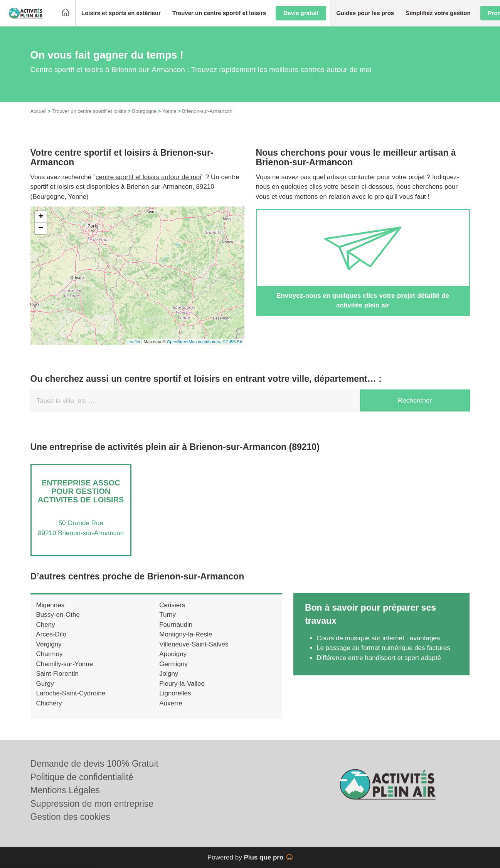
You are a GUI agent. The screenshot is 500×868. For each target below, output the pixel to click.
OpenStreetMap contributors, (195, 342)
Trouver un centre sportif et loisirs (89, 111)
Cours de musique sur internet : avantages (378, 638)
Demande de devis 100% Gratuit (94, 764)
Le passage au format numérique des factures (383, 648)
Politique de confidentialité (82, 777)
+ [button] (41, 217)
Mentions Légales (65, 790)
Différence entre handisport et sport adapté (379, 658)
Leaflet (134, 342)
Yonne (169, 111)
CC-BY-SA (232, 342)
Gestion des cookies (70, 817)
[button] (121, 13)
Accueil (39, 111)
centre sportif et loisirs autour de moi (148, 177)
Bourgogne (145, 111)
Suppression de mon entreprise (92, 804)
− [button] (41, 228)
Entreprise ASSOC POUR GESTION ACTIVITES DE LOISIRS (81, 491)
